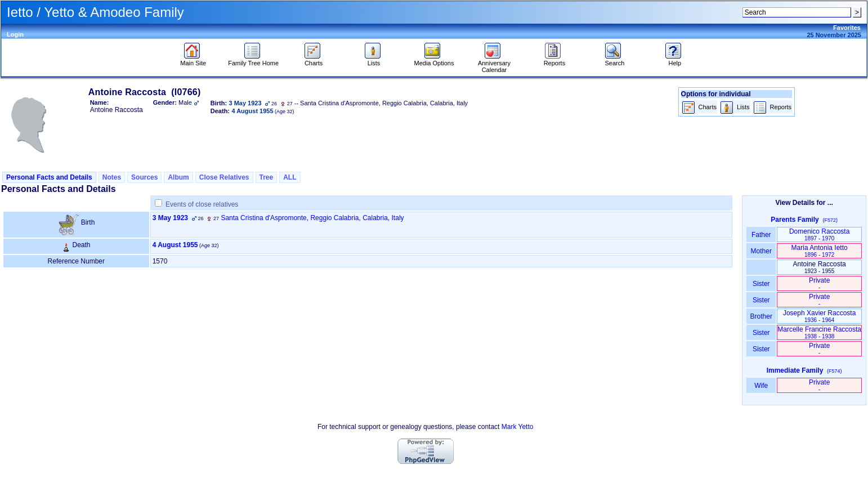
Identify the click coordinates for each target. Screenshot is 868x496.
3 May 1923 (170, 218)
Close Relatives (224, 177)
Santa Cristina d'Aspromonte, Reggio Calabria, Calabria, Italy (312, 218)
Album (178, 177)
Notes (112, 177)
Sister (761, 284)
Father (761, 235)
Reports (555, 60)
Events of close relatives (202, 204)
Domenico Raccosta (819, 234)
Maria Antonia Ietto (820, 251)
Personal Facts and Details (49, 177)
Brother (761, 316)
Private (819, 283)
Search (614, 60)
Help (675, 60)
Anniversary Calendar (494, 64)
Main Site (193, 60)
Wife (761, 386)
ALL (290, 177)
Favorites (847, 28)
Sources (144, 177)
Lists (374, 60)
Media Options (434, 60)
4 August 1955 (175, 245)
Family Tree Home (253, 60)
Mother (761, 251)
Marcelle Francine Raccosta (819, 332)
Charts (314, 60)
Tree (267, 177)
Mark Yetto (518, 427)
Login (15, 34)
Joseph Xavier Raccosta (819, 316)
